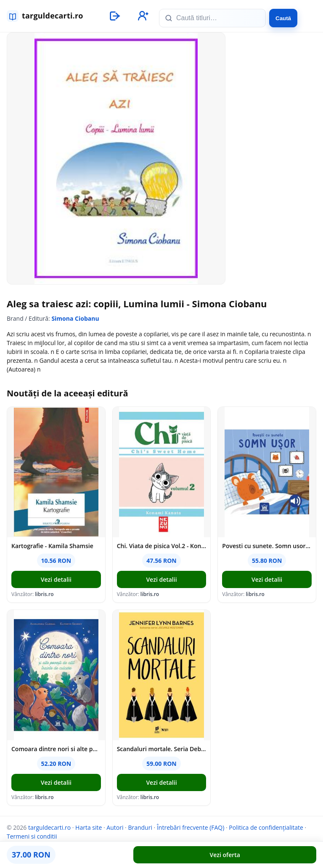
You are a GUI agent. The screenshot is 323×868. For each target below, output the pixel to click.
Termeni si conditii (32, 836)
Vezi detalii (56, 579)
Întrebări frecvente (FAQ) (191, 827)
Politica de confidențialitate (266, 827)
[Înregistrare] (142, 16)
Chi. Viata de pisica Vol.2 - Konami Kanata (162, 546)
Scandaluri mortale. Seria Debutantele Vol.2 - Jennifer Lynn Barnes (162, 749)
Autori (115, 827)
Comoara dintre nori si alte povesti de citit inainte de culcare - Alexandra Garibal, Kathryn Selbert (56, 749)
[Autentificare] (114, 16)
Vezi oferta (225, 855)
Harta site (89, 827)
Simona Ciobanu (75, 318)
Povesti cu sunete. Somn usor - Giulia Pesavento (267, 546)
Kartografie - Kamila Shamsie (52, 546)
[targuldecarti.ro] (49, 16)
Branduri (140, 827)
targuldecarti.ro (49, 827)
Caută (283, 18)
